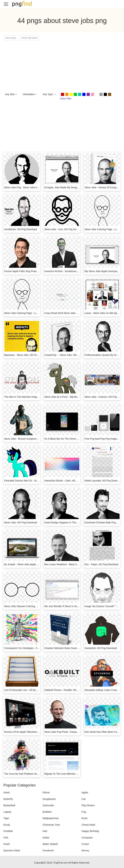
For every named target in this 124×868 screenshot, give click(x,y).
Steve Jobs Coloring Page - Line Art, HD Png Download (34, 313)
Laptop (7, 812)
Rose (85, 818)
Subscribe (48, 805)
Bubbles (47, 812)
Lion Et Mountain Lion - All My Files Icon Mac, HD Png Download (39, 690)
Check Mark (88, 825)
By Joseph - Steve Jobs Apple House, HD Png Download (34, 564)
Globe (46, 838)
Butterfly (8, 799)
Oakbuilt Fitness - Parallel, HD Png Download (69, 690)
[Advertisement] (62, 66)
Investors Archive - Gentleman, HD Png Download (71, 271)
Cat (83, 799)
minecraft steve (30, 38)
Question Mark (12, 850)
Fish (6, 838)
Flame (46, 792)
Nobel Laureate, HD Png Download (103, 481)
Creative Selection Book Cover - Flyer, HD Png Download (75, 648)
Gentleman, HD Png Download (20, 229)
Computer (87, 838)
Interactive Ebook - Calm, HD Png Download (68, 481)
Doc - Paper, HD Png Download (101, 564)
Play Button (88, 805)
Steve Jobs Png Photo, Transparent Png (66, 732)
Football (8, 831)
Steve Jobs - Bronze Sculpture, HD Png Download (31, 439)
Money (85, 850)
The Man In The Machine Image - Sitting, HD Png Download (36, 397)
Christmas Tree (51, 825)
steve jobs (11, 38)
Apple (85, 792)
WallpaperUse (51, 818)
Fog (84, 812)
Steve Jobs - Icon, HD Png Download (64, 229)
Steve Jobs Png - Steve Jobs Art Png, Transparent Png (33, 187)
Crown (85, 844)
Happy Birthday (90, 831)
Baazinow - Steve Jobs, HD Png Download (27, 355)
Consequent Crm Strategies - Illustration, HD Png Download (36, 648)
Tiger (6, 818)
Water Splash (50, 844)
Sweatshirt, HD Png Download (101, 648)
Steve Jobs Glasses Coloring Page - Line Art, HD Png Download (38, 606)
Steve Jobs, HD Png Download (21, 522)
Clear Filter (66, 99)
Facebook (48, 850)
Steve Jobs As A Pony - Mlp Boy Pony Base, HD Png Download (78, 397)
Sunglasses (49, 799)
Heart (7, 792)
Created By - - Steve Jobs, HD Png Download (69, 355)
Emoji (7, 825)
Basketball (9, 805)
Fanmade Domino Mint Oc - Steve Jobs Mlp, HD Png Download (38, 481)
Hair (45, 831)
